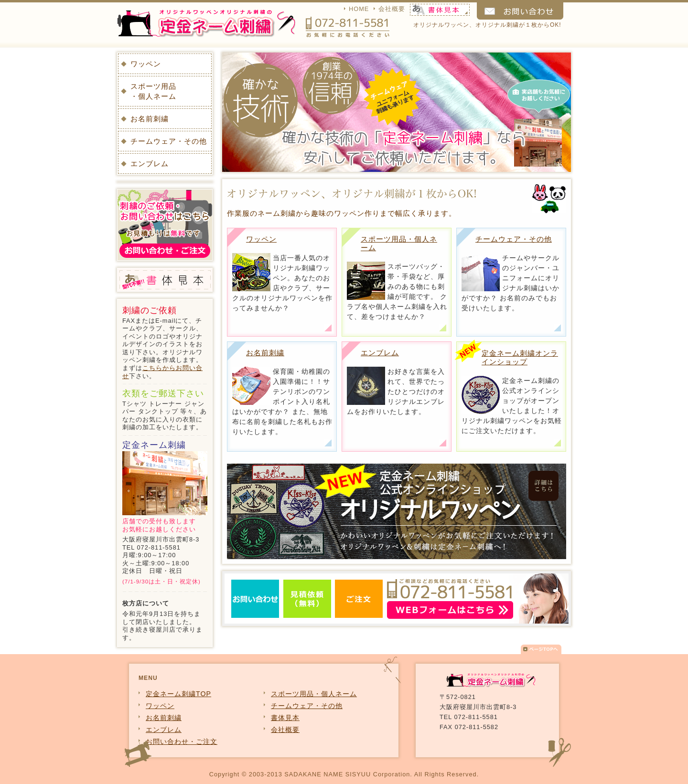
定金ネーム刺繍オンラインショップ (520, 357)
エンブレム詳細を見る (443, 443)
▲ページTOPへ (541, 652)
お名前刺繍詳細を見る (328, 443)
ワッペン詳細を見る (328, 328)
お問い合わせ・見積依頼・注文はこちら (397, 599)
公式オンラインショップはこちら (557, 443)
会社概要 (392, 9)
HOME (359, 9)
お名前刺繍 (265, 353)
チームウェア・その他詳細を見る (557, 328)
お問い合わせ (520, 11)
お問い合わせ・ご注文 (182, 742)
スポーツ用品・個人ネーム (153, 91)
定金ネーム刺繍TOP (178, 694)
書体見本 (443, 10)
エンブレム (380, 353)
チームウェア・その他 (514, 239)
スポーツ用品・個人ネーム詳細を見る (443, 328)
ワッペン (261, 239)
